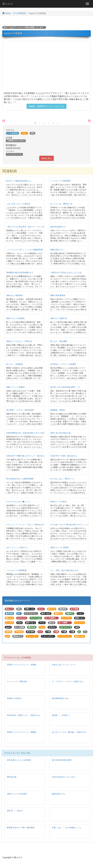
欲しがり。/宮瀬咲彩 (15, 364)
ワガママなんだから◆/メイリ (18, 502)
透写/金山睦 (12, 777)
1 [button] (35, 123)
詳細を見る (46, 158)
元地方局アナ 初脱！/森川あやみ (63, 456)
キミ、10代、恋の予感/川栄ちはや (64, 570)
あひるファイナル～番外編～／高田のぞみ (69, 732)
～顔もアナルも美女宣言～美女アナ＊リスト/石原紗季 (28, 227)
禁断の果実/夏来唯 (58, 295)
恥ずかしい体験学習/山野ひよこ (19, 181)
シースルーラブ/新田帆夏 (16, 570)
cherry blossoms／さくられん (64, 777)
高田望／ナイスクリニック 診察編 (21, 665)
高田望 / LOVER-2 (14, 698)
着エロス (8, 4)
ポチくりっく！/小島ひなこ (17, 548)
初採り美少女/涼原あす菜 (60, 433)
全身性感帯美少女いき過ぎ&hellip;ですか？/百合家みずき (29, 433)
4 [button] (49, 123)
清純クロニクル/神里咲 (60, 548)
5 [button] (53, 123)
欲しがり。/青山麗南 (59, 341)
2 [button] (40, 123)
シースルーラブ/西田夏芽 (60, 181)
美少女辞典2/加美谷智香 (62, 760)
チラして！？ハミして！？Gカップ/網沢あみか (25, 525)
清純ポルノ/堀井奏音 (15, 295)
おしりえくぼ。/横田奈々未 (61, 204)
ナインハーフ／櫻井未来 (17, 682)
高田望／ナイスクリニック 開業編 (21, 732)
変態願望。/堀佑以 (58, 410)
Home (6, 13)
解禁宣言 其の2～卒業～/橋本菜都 (21, 828)
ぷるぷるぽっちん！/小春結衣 (18, 204)
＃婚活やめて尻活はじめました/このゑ (66, 273)
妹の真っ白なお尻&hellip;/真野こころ (65, 387)
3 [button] (44, 123)
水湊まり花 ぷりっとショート (64, 665)
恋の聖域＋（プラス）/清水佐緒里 (20, 410)
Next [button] (89, 121)
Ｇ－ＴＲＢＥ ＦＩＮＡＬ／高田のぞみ (67, 682)
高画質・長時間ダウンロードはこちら (46, 106)
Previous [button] (4, 121)
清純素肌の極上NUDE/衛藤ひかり (20, 273)
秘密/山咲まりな (57, 250)
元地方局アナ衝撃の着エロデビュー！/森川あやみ (26, 456)
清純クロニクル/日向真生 (17, 794)
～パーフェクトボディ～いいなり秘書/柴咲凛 (25, 250)
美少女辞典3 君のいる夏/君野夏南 (20, 479)
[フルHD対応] (20, 13)
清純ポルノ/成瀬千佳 (59, 318)
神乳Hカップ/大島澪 (58, 502)
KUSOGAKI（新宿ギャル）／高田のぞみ (23, 715)
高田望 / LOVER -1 (61, 715)
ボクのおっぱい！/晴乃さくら (62, 479)
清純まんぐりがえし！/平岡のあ (19, 341)
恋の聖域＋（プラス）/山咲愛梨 (63, 364)
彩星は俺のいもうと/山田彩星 (19, 760)
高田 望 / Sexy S (15, 811)
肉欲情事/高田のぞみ (60, 698)
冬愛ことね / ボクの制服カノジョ (67, 828)
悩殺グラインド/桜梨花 (15, 387)
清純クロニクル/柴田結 (15, 318)
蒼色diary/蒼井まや (58, 227)
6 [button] (58, 123)
